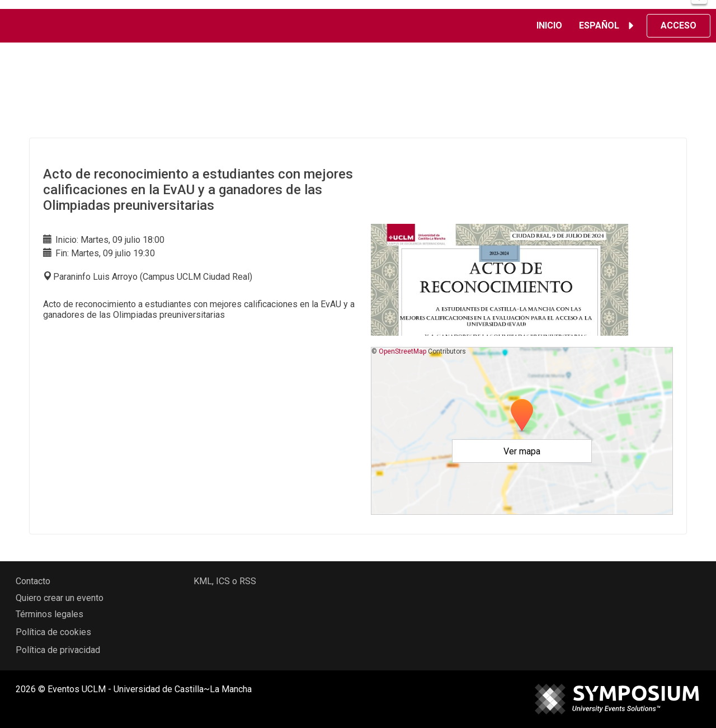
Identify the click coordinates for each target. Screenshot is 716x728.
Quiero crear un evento (60, 598)
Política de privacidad (58, 650)
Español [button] (608, 26)
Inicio (549, 25)
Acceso (679, 25)
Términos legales (50, 614)
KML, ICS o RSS (225, 581)
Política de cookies (53, 632)
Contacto (33, 581)
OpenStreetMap (402, 351)
